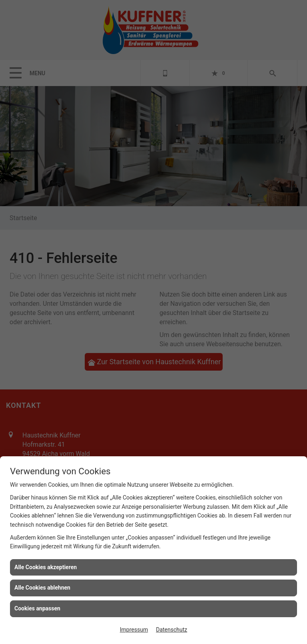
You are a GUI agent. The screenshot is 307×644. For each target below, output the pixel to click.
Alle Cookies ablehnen (42, 588)
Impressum (134, 630)
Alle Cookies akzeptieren (46, 567)
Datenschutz (171, 630)
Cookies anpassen (37, 608)
